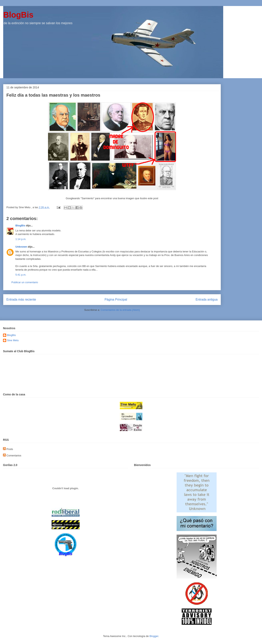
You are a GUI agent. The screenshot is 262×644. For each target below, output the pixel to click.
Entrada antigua (207, 299)
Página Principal (116, 299)
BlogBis (18, 15)
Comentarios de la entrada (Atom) (120, 310)
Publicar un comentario (25, 282)
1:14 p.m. (21, 239)
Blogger (154, 636)
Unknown (21, 247)
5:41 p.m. (21, 275)
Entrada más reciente (21, 299)
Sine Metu (13, 340)
